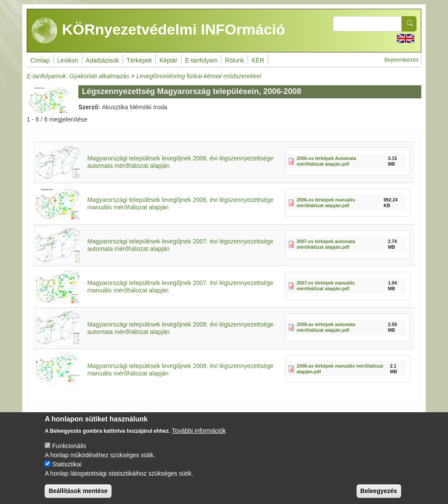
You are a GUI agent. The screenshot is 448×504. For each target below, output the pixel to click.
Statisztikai (67, 472)
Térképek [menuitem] (139, 60)
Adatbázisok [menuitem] (102, 60)
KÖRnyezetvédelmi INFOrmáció (158, 31)
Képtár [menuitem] (168, 60)
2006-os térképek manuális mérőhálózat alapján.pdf (326, 203)
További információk (199, 438)
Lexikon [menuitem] (68, 60)
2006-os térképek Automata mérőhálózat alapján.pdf (326, 161)
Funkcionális (69, 453)
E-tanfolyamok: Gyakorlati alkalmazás (78, 76)
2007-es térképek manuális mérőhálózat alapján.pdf (326, 286)
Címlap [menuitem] (40, 60)
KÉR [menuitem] (258, 60)
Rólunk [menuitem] (234, 60)
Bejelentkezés (401, 60)
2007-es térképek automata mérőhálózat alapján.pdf (326, 244)
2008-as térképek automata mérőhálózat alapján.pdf (326, 327)
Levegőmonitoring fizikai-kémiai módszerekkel (199, 76)
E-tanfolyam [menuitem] (201, 60)
